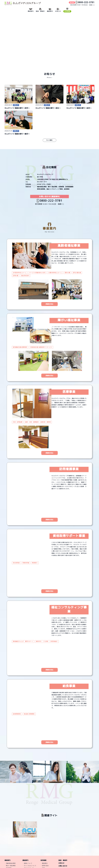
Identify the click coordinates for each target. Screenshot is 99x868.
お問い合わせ (63, 866)
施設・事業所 (63, 860)
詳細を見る (49, 304)
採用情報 (43, 860)
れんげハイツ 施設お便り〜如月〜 (79, 108)
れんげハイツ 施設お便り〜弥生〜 (48, 108)
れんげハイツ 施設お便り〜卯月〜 (17, 108)
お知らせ (61, 863)
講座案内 (25, 860)
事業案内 (7, 860)
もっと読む (50, 140)
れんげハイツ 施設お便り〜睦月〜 (17, 134)
